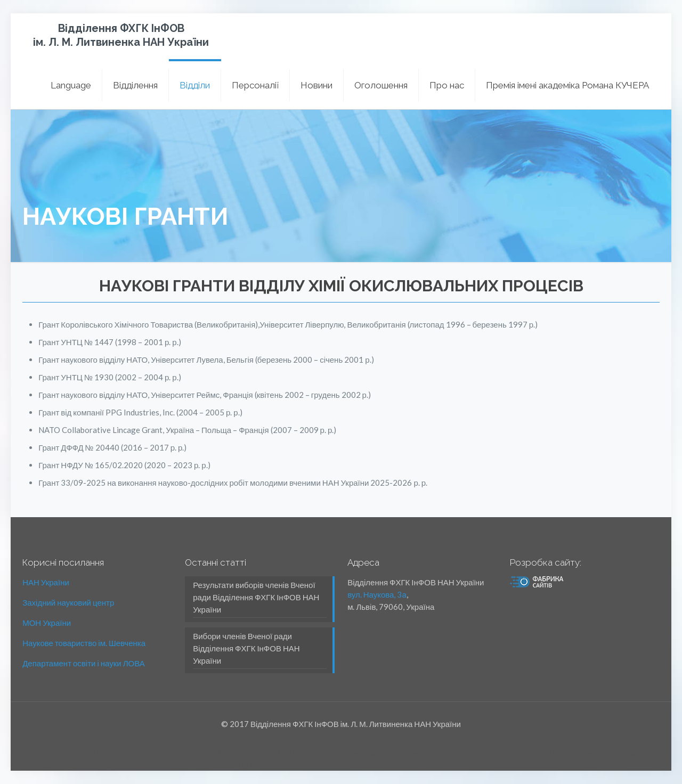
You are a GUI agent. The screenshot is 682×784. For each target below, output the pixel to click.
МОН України (47, 623)
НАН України (46, 582)
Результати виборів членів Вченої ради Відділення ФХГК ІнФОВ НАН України (256, 597)
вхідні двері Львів (128, 752)
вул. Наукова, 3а (377, 594)
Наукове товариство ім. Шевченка (84, 643)
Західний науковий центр (68, 602)
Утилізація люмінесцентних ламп (364, 752)
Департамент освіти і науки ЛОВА (83, 663)
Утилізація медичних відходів (181, 764)
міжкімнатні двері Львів (53, 752)
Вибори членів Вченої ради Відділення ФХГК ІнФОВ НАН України (246, 648)
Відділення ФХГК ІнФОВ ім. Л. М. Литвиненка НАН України (121, 35)
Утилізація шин (452, 752)
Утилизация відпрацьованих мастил (546, 752)
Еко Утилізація (262, 764)
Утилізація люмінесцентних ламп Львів (233, 752)
